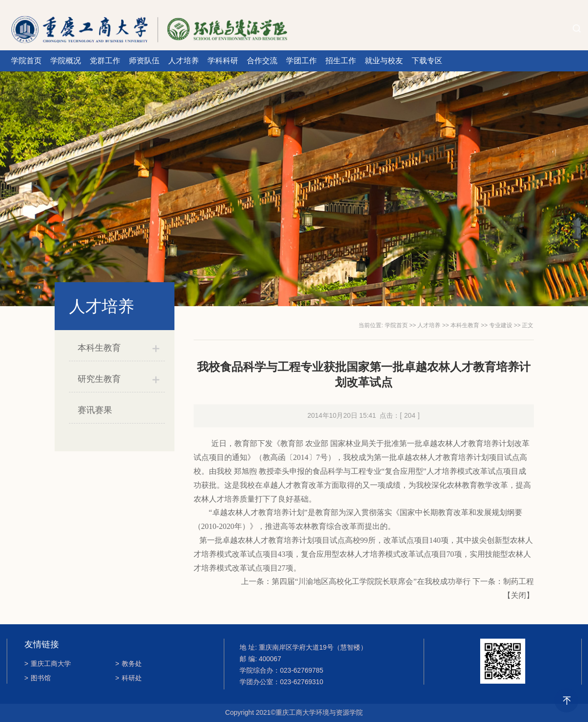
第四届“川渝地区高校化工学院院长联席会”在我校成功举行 (371, 581)
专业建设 (501, 325)
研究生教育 (99, 379)
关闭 (519, 595)
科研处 (129, 678)
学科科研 (223, 61)
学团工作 (301, 61)
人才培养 (184, 61)
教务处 (129, 664)
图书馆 (38, 678)
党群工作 (105, 61)
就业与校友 (384, 61)
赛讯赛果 (95, 410)
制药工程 (519, 581)
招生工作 (341, 61)
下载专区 (427, 61)
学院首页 (26, 61)
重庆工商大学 (48, 664)
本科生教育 (99, 348)
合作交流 (262, 61)
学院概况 (66, 61)
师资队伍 (144, 61)
